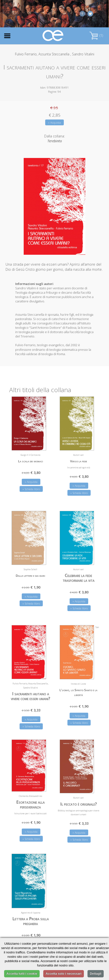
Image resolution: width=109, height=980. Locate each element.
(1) (96, 35)
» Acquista (54, 123)
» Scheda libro (31, 489)
